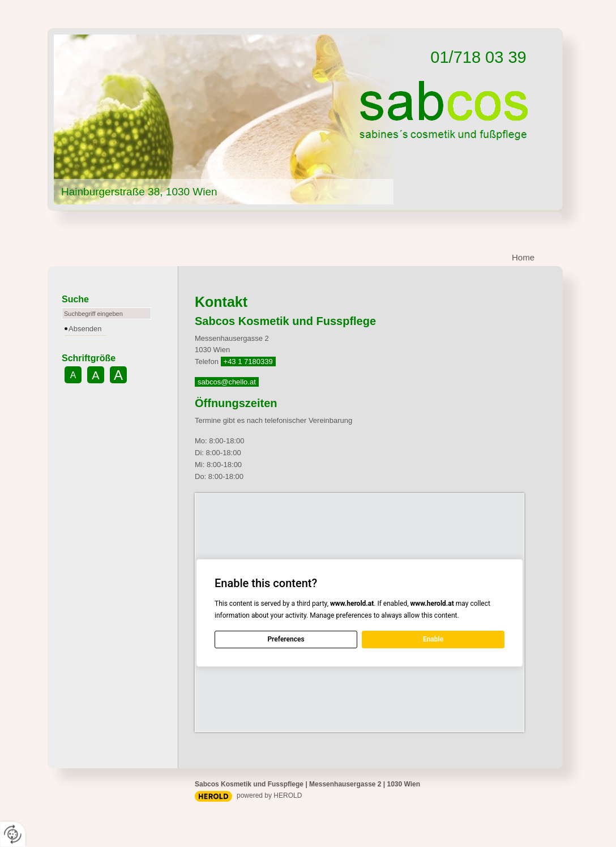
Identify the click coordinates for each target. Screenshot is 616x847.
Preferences (286, 639)
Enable (433, 639)
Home (523, 257)
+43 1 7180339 (248, 362)
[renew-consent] (13, 834)
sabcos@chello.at (227, 382)
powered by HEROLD (269, 795)
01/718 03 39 (478, 57)
